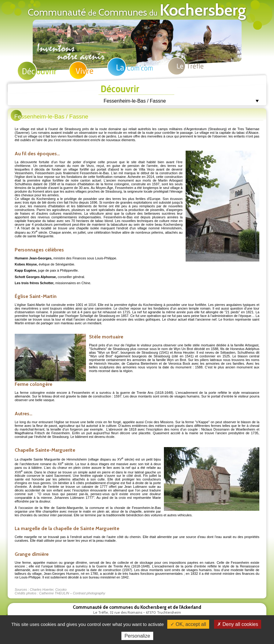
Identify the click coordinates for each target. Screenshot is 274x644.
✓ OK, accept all (188, 624)
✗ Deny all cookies (238, 624)
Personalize (137, 636)
